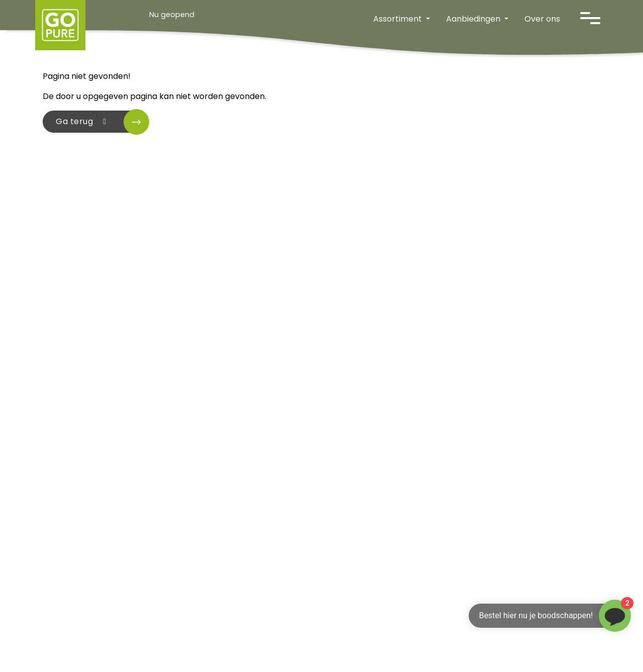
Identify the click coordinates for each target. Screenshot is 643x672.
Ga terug (83, 121)
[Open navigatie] (590, 18)
